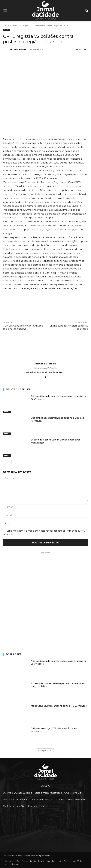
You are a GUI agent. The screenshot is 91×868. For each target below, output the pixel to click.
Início (5, 26)
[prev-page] (5, 462)
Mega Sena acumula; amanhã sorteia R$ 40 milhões (59, 706)
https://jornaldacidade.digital (45, 368)
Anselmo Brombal (18, 50)
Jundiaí (13, 26)
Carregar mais (45, 751)
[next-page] (10, 462)
